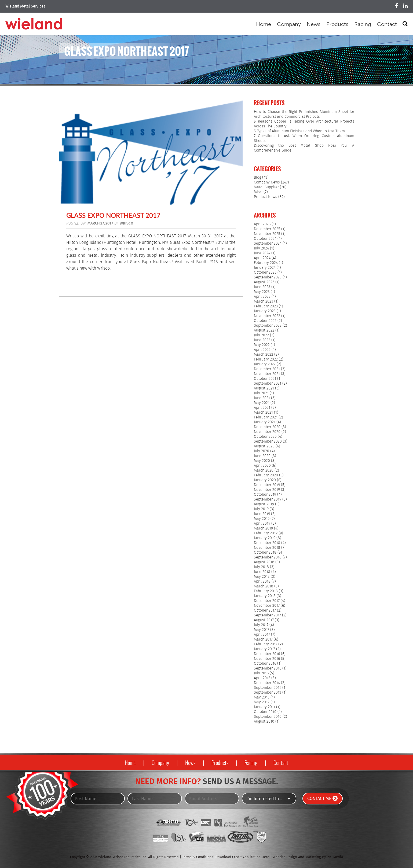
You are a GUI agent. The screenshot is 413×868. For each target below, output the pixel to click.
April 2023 (262, 297)
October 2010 (265, 712)
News (314, 24)
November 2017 (267, 606)
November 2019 (267, 490)
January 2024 (265, 268)
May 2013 (262, 697)
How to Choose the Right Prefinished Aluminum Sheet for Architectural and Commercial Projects (304, 114)
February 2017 (266, 644)
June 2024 (262, 253)
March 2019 (263, 528)
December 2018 (267, 543)
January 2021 (265, 422)
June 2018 (262, 572)
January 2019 (265, 538)
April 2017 (262, 635)
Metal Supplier (266, 187)
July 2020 (262, 451)
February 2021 (266, 417)
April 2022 (262, 350)
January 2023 (265, 311)
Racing (363, 24)
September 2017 (267, 615)
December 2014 (267, 683)
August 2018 (264, 562)
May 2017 (262, 630)
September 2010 (268, 717)
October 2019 (265, 495)
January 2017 (264, 649)
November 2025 (267, 234)
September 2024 (268, 244)
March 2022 (264, 355)
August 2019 (264, 504)
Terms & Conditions (198, 857)
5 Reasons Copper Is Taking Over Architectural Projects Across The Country (304, 124)
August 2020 (264, 446)
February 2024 (266, 263)
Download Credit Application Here (242, 857)
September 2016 (268, 668)
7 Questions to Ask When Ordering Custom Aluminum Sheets (304, 138)
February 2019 (266, 533)
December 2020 (267, 427)
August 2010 (264, 722)
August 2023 (264, 282)
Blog (257, 178)
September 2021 (268, 384)
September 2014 (268, 688)
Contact (387, 24)
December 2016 (267, 654)
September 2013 (268, 693)
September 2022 (268, 326)
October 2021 (265, 379)
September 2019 (268, 499)
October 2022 (265, 321)
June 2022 (262, 340)
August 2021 (264, 388)
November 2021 (267, 374)
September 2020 (268, 442)
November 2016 (267, 659)
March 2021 (263, 413)
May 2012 (262, 702)
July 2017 (261, 625)
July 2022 (261, 335)
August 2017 (264, 620)
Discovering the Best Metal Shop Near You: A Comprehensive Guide (304, 148)
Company (289, 24)
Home (264, 24)
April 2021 (262, 408)
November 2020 (267, 432)
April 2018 (262, 582)
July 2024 (261, 248)
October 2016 (265, 664)
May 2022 (262, 345)
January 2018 (265, 596)
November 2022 (267, 316)
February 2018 (266, 591)
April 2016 (262, 678)
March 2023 (264, 301)
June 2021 (262, 398)
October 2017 (265, 610)
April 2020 (262, 466)
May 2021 (262, 403)
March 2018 (264, 586)
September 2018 (268, 557)
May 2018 (262, 577)
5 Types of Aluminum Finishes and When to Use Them (299, 131)
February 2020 (266, 475)
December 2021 (267, 369)
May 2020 (262, 461)
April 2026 (262, 224)
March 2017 (263, 639)
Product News (266, 197)
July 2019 (261, 509)
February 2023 (266, 306)
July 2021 (261, 393)
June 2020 (262, 456)
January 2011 (264, 707)
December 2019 (267, 485)
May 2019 (262, 519)
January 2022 (265, 364)
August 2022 (264, 330)
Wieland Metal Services (25, 6)
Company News (267, 182)
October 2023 (265, 273)
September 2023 (268, 277)
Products (337, 24)
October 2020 (265, 437)
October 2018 (265, 553)
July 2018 (261, 567)
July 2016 (261, 673)
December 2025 (267, 229)
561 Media (335, 857)
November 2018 (267, 548)
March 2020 (264, 470)
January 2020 (265, 480)
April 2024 (262, 258)
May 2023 (262, 292)
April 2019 (262, 524)
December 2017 (267, 601)
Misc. (258, 192)
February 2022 (266, 359)
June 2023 (262, 287)
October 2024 (265, 239)
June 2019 (262, 514)
